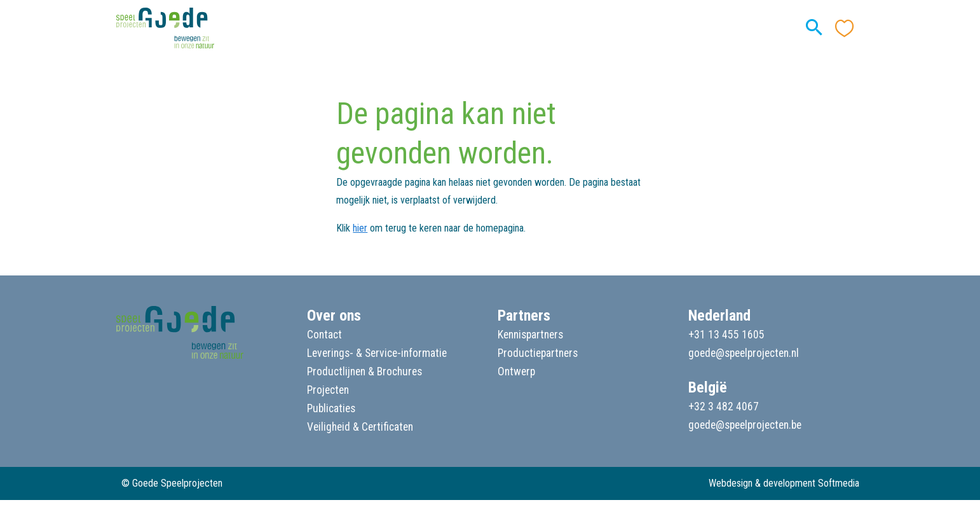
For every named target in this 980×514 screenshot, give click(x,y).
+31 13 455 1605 (726, 335)
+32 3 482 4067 (724, 406)
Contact (324, 335)
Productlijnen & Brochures (364, 372)
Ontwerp (516, 372)
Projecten (328, 390)
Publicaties (331, 408)
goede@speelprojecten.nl (744, 353)
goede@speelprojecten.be (745, 425)
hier (360, 228)
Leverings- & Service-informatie (377, 353)
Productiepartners (538, 353)
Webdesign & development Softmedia (784, 483)
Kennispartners (530, 335)
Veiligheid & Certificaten (360, 427)
